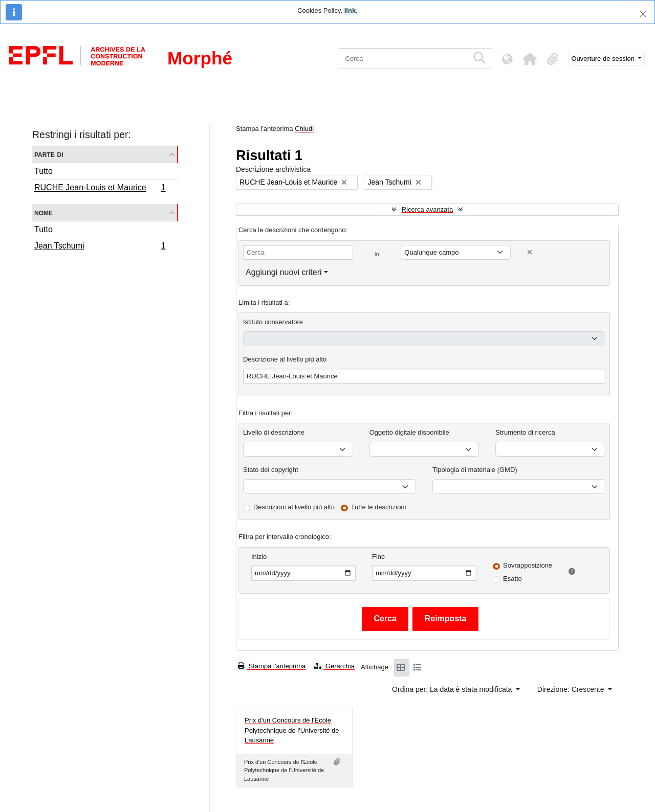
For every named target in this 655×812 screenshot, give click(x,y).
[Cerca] (403, 59)
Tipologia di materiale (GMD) (475, 470)
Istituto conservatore (273, 322)
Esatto (512, 579)
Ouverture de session (604, 59)
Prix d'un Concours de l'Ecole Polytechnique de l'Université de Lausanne (292, 730)
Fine (378, 557)
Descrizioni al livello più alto (294, 507)
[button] (530, 59)
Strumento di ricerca (525, 432)
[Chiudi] (643, 14)
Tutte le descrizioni (379, 507)
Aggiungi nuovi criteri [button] (284, 272)
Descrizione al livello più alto (285, 359)
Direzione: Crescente (572, 689)
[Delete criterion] (530, 252)
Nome (43, 212)
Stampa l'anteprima (272, 666)
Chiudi (304, 129)
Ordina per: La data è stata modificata (453, 689)
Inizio (259, 557)
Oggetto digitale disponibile (409, 432)
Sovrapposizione (528, 565)
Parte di (49, 154)
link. (351, 10)
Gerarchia (334, 666)
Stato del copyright (271, 470)
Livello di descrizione (274, 432)
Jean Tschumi (100, 247)
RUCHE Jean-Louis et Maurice (100, 189)
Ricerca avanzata (427, 209)
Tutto (43, 171)
